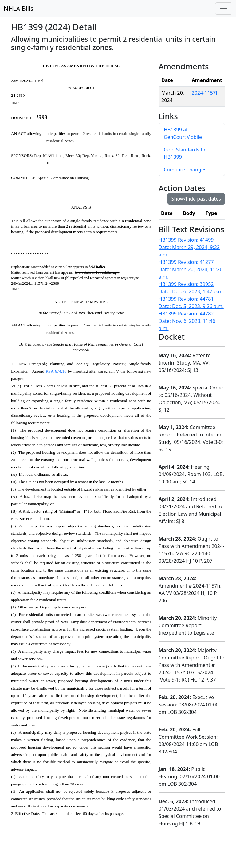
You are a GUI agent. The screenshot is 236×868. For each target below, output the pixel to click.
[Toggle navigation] (224, 9)
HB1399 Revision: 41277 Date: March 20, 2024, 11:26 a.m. (191, 269)
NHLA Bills (19, 8)
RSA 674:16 (56, 371)
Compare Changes (185, 170)
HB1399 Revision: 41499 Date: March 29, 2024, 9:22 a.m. (189, 247)
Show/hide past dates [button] (196, 199)
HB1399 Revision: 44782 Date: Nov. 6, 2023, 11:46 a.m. (187, 321)
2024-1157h (205, 93)
